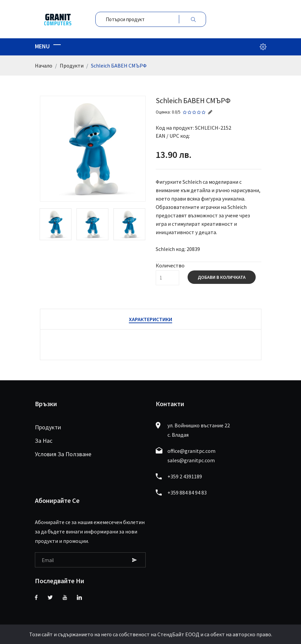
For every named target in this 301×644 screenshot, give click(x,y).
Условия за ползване (63, 454)
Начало (44, 66)
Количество (170, 265)
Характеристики (150, 319)
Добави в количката (222, 277)
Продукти (72, 66)
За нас (44, 441)
